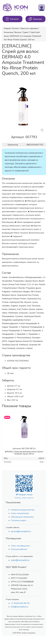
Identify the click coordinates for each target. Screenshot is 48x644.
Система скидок (19, 520)
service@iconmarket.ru (21, 531)
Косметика (8, 32)
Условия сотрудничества (23, 510)
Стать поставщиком (20, 546)
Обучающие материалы (22, 517)
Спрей (25, 32)
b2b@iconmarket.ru (20, 607)
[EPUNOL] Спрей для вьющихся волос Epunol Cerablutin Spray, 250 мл (24, 453)
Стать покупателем (20, 513)
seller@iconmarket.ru (20, 560)
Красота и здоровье (29, 28)
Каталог (16, 28)
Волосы (18, 32)
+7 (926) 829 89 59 (20, 603)
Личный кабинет (19, 549)
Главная (7, 28)
